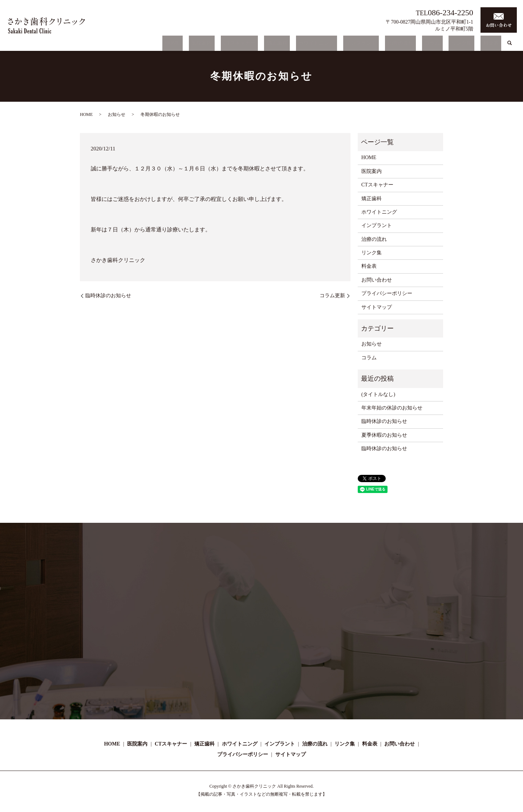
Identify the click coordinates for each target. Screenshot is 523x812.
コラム (446, 45)
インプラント (385, 45)
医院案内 (248, 45)
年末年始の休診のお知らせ (392, 408)
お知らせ (117, 114)
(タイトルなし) (378, 394)
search (510, 45)
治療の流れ (419, 45)
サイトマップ (377, 307)
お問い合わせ (377, 280)
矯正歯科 (312, 45)
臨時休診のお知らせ (108, 296)
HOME (224, 45)
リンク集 (470, 45)
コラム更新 (332, 296)
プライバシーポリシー (387, 293)
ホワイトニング (346, 45)
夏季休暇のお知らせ (384, 435)
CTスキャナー (280, 45)
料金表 (494, 45)
